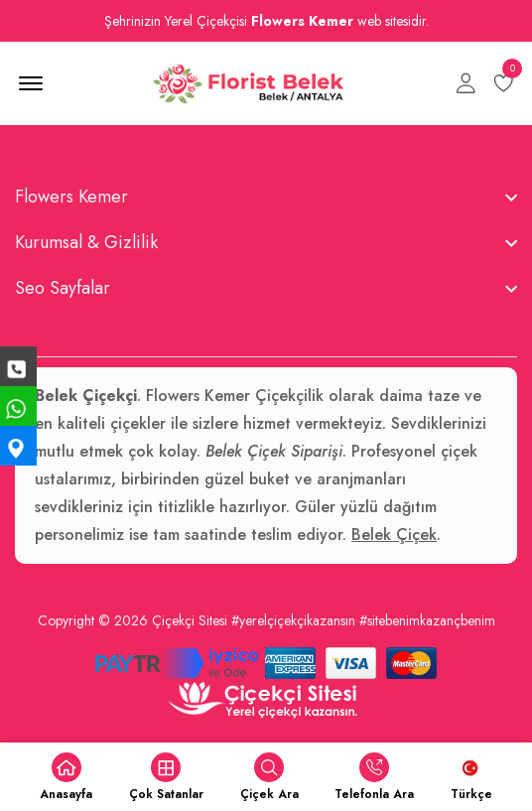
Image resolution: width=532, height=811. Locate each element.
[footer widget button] (266, 197)
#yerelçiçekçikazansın (293, 620)
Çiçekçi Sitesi (190, 620)
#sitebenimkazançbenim (427, 620)
